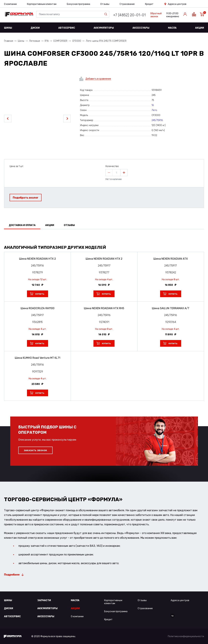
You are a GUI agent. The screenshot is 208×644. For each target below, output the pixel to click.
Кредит (149, 4)
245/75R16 (157, 120)
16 (153, 105)
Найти (107, 14)
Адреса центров (177, 4)
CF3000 (77, 41)
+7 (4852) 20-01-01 (129, 15)
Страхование (127, 4)
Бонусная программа (78, 4)
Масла (172, 28)
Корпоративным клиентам (42, 4)
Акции (200, 28)
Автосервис (67, 28)
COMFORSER (60, 41)
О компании (10, 4)
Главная (9, 41)
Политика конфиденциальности (186, 636)
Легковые (34, 41)
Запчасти (44, 600)
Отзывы (105, 4)
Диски (35, 28)
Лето (154, 110)
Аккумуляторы (104, 28)
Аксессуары (141, 28)
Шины (8, 28)
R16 (47, 41)
